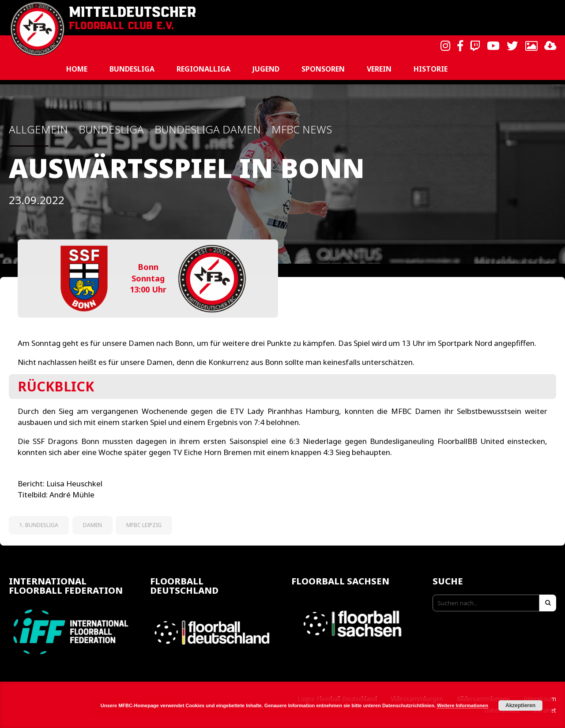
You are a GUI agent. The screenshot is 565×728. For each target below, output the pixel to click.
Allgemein (38, 129)
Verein (379, 69)
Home (77, 69)
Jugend (266, 69)
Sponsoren (323, 69)
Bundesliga (132, 69)
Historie (431, 69)
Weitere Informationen (463, 705)
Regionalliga (203, 69)
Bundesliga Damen (208, 129)
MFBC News (302, 129)
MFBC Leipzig (144, 525)
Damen (92, 525)
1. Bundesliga (39, 525)
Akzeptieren (520, 705)
